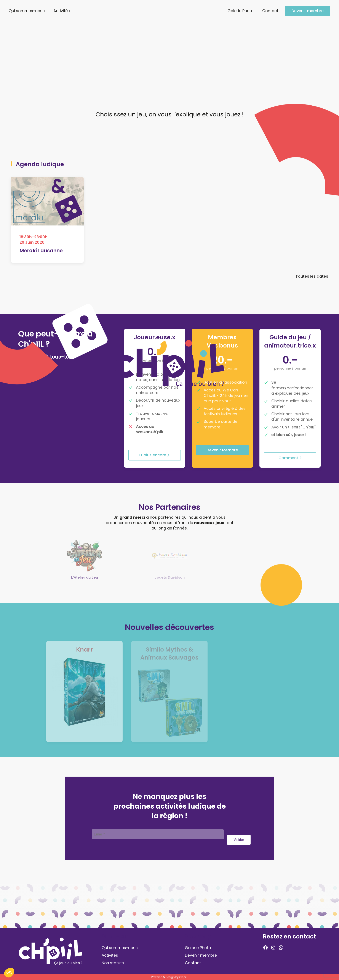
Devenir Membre (222, 450)
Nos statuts (113, 963)
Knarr (84, 649)
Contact (270, 11)
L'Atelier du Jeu (85, 577)
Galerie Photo (241, 11)
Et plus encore (155, 455)
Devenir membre (308, 11)
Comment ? (290, 458)
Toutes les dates (312, 277)
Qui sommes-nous (27, 11)
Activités (62, 11)
